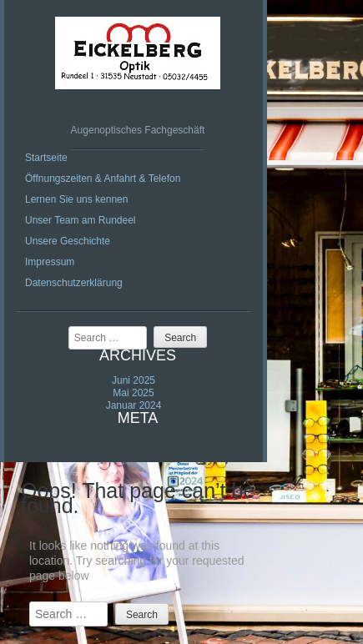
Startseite (46, 158)
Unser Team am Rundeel (81, 220)
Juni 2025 (134, 380)
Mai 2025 (133, 393)
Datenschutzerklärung (74, 283)
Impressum (50, 262)
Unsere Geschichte (68, 241)
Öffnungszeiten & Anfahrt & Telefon (103, 179)
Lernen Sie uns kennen (76, 199)
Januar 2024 (134, 405)
